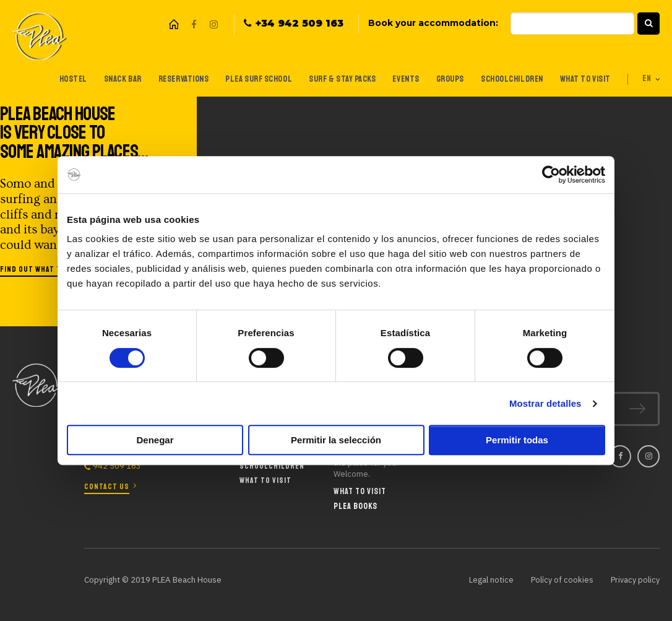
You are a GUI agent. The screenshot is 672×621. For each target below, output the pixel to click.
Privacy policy (634, 580)
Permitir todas (517, 440)
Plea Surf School (251, 79)
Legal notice (488, 580)
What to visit (583, 79)
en (646, 79)
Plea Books (355, 506)
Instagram (213, 25)
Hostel (61, 79)
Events (401, 79)
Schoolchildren (508, 79)
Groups (446, 79)
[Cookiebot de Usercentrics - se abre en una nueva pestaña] (551, 175)
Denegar (155, 440)
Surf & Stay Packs (336, 79)
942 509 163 (117, 467)
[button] (648, 24)
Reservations (174, 79)
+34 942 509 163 (299, 24)
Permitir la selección (336, 440)
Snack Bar (112, 79)
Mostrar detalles (545, 403)
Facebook (194, 25)
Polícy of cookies (559, 580)
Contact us (107, 486)
